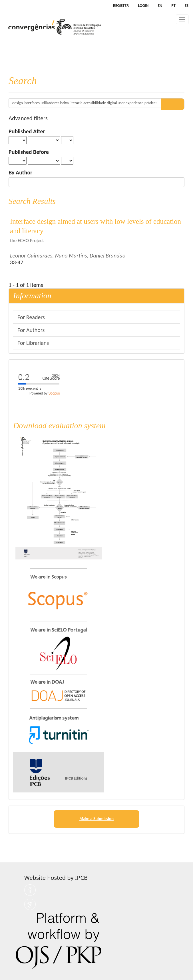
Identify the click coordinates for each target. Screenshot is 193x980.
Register (121, 6)
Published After (27, 131)
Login (143, 6)
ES (187, 6)
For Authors (31, 330)
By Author (20, 172)
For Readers (31, 317)
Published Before (29, 152)
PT (173, 6)
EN (160, 6)
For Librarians (33, 343)
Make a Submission (96, 819)
